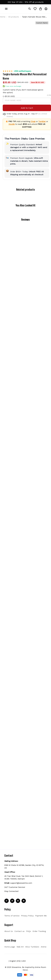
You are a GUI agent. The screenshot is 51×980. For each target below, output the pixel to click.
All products (14, 23)
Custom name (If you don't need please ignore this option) (38, 64)
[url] (26, 2)
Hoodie (46, 105)
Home (3, 23)
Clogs (44, 102)
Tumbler (36, 105)
